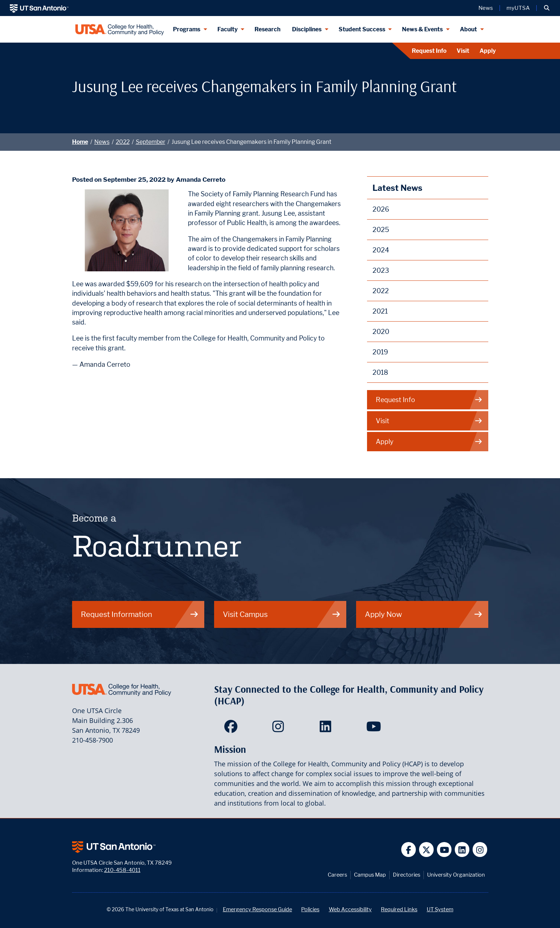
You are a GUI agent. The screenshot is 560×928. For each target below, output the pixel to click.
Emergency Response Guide (257, 909)
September (151, 142)
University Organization (456, 875)
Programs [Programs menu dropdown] (187, 29)
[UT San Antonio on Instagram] (480, 850)
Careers (337, 875)
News (102, 142)
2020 (381, 332)
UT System (440, 909)
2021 (380, 311)
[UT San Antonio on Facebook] (409, 850)
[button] (547, 8)
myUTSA (518, 8)
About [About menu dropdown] (468, 29)
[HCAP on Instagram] (280, 729)
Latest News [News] (397, 188)
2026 (381, 209)
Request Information (140, 614)
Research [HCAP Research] (267, 29)
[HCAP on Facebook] (232, 729)
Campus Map (370, 875)
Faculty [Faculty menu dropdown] (228, 29)
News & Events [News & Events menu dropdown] (422, 29)
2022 (123, 142)
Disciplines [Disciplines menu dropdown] (307, 29)
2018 (380, 372)
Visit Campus (282, 614)
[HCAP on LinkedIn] (327, 729)
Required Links (399, 909)
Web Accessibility (350, 909)
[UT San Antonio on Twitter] (427, 850)
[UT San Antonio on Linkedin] (462, 850)
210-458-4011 (122, 870)
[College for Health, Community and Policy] (120, 29)
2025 (381, 230)
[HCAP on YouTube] (374, 729)
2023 (381, 270)
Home (80, 142)
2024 (381, 250)
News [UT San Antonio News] (486, 8)
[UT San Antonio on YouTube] (444, 850)
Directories (407, 875)
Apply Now (424, 614)
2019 (380, 352)
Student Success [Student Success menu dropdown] (362, 29)
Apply (488, 51)
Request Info (429, 51)
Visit (463, 51)
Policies (310, 909)
